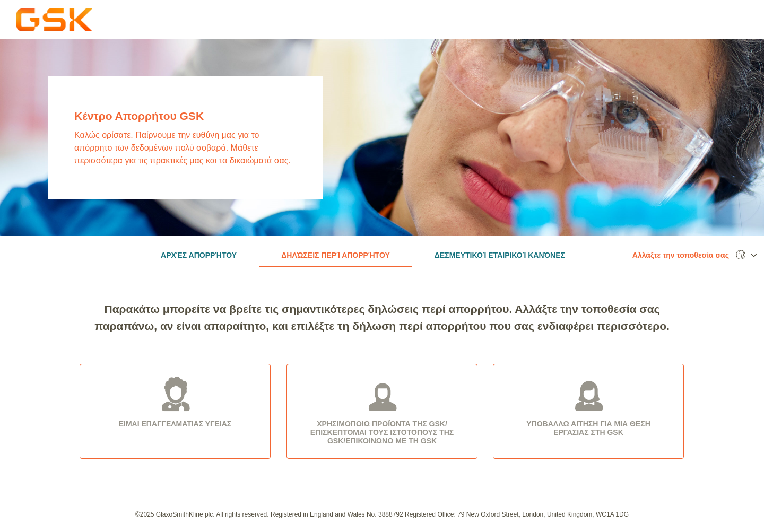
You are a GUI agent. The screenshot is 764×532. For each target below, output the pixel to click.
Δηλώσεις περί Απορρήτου (336, 255)
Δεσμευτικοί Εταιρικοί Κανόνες (500, 255)
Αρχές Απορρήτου (199, 255)
